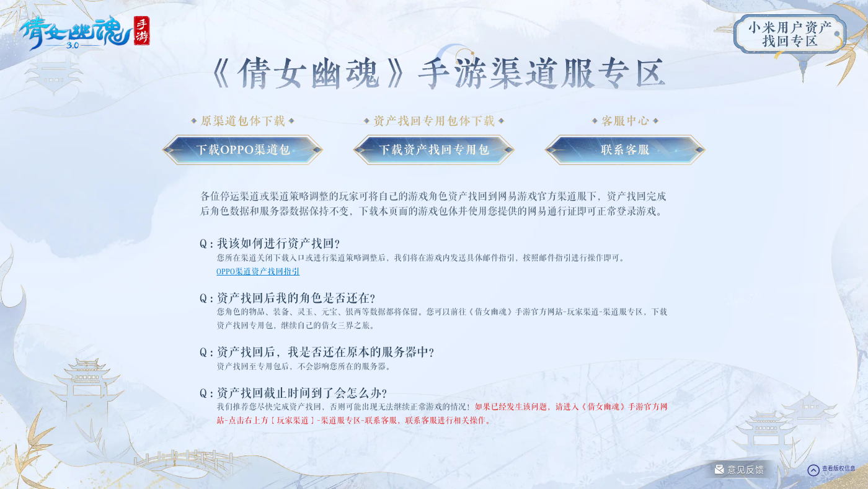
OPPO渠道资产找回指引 (258, 272)
